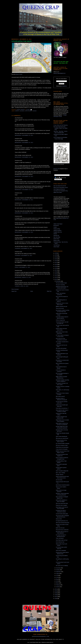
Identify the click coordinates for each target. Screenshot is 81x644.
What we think (59, 519)
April (57, 581)
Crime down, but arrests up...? (62, 408)
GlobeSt (55, 234)
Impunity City (56, 235)
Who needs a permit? (60, 396)
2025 (56, 255)
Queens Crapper (21, 110)
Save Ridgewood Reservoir (59, 189)
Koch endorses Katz (60, 542)
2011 (56, 589)
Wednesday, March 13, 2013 (23, 277)
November (58, 568)
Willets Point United (58, 192)
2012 (56, 280)
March (58, 583)
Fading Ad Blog (57, 229)
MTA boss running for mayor (62, 445)
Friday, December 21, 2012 (23, 267)
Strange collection (60, 475)
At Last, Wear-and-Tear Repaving (61, 125)
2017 (56, 270)
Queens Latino (57, 240)
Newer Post (14, 291)
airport (17, 111)
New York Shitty (57, 237)
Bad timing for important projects (63, 485)
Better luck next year (60, 528)
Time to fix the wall (60, 308)
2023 (56, 259)
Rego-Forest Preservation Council (61, 187)
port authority (29, 111)
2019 (56, 266)
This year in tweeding (60, 285)
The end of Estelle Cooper (61, 283)
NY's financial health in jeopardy (63, 444)
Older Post (49, 291)
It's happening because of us (62, 521)
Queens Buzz (56, 239)
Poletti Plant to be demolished (62, 447)
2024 (56, 257)
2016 (56, 272)
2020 (56, 264)
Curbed (55, 227)
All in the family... (59, 480)
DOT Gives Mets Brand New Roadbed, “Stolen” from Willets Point (61, 128)
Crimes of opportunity (60, 320)
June (57, 577)
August (58, 574)
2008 (56, 595)
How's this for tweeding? (61, 550)
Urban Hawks (56, 247)
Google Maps (58, 218)
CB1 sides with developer (61, 348)
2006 (56, 599)
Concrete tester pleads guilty (62, 514)
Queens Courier (19, 74)
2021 (56, 263)
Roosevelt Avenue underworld (62, 530)
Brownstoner (56, 226)
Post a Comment (15, 289)
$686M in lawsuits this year (62, 306)
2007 (56, 597)
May (57, 579)
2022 (56, 261)
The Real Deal (57, 245)
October (58, 570)
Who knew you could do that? (62, 438)
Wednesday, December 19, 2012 (24, 135)
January (58, 587)
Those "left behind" (60, 538)
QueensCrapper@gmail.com (60, 73)
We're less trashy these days (62, 503)
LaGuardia (22, 111)
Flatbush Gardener (57, 231)
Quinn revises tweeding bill (61, 436)
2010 (56, 591)
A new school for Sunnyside (62, 449)
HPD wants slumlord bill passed (63, 523)
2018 (56, 268)
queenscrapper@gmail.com (41, 636)
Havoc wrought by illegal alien (62, 471)
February (58, 585)
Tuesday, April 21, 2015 (22, 286)
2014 (56, 276)
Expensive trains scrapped (61, 505)
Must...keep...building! (60, 473)
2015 (56, 274)
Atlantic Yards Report (58, 224)
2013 (56, 278)
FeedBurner (64, 86)
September (59, 572)
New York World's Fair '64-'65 (60, 186)
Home (32, 291)
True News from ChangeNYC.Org (61, 191)
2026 (56, 253)
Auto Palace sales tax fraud (62, 540)
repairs (35, 111)
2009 (56, 593)
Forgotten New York (58, 232)
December (58, 281)
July (57, 575)
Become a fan (56, 169)
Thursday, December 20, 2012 (23, 248)
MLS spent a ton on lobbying (62, 566)
